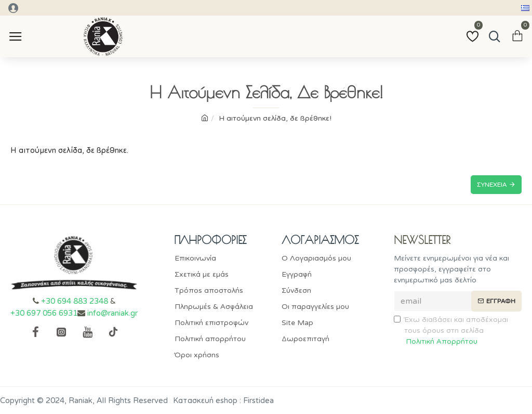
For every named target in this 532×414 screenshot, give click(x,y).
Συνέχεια (492, 185)
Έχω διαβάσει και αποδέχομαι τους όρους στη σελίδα (451, 331)
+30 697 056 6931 (44, 313)
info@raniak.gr (112, 313)
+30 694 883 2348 (75, 301)
